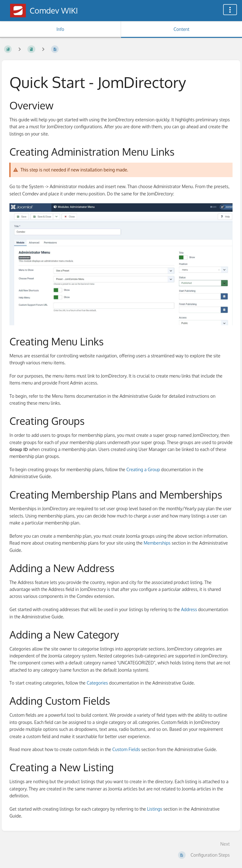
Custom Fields (126, 749)
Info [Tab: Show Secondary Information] (60, 29)
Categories (97, 683)
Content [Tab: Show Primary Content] (181, 29)
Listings (155, 809)
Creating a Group (143, 469)
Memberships (157, 543)
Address (189, 609)
